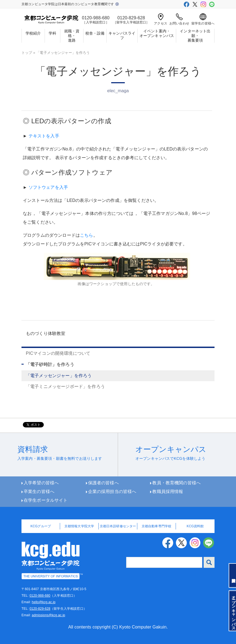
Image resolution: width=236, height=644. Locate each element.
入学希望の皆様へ (41, 483)
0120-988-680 (40, 596)
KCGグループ (41, 526)
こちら (86, 235)
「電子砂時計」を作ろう (50, 364)
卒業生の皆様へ (39, 492)
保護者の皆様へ (103, 483)
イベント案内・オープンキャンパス (157, 33)
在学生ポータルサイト (46, 500)
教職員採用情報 (168, 492)
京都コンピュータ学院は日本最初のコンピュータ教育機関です (70, 4)
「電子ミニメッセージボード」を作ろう (65, 386)
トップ (27, 53)
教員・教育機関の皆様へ (176, 483)
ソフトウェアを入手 (48, 187)
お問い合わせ (179, 19)
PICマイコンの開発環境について (58, 353)
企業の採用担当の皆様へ (112, 492)
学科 (52, 33)
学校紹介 (33, 33)
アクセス (161, 19)
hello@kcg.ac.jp (44, 602)
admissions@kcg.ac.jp (49, 615)
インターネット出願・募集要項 (195, 36)
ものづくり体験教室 (46, 333)
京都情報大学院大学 (79, 526)
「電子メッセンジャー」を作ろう (59, 376)
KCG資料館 (195, 526)
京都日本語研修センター (118, 526)
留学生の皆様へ (203, 19)
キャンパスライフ (122, 36)
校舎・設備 (95, 33)
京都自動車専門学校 (156, 526)
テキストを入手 (44, 136)
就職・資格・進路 (72, 36)
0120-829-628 (40, 609)
